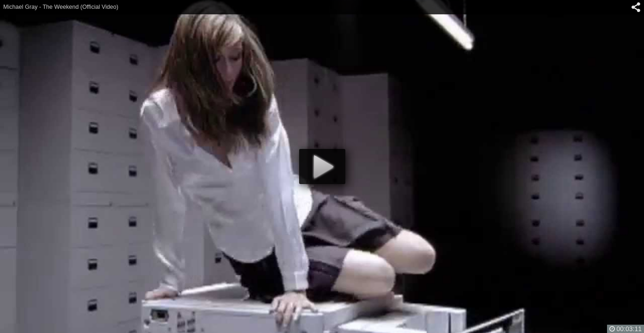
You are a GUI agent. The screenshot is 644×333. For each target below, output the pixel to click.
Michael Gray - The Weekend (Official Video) (61, 7)
